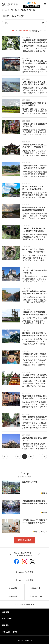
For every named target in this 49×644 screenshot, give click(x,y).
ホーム (4, 10)
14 (18, 456)
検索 (43, 23)
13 (11, 456)
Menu (45, 4)
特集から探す (37, 588)
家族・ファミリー (41, 532)
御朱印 (45, 493)
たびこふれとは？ (37, 596)
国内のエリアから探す (24, 572)
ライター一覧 (12, 596)
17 (38, 456)
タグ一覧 (14, 10)
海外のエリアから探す (24, 580)
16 (31, 456)
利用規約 (5, 625)
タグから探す (12, 588)
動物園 (45, 512)
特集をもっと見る (24, 540)
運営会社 (5, 612)
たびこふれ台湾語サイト (24, 604)
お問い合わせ (7, 618)
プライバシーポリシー (11, 632)
